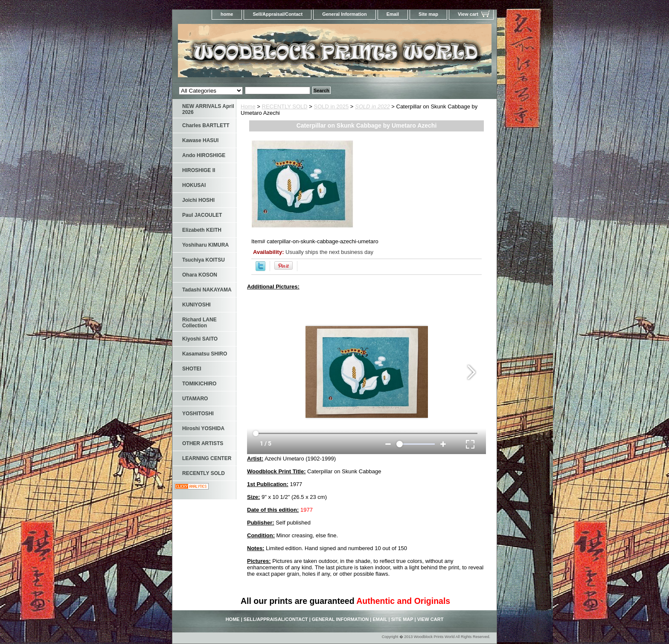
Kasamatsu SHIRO (205, 354)
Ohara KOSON (200, 275)
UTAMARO (195, 399)
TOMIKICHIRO (199, 384)
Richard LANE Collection (199, 323)
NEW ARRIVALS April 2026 (208, 109)
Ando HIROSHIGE (204, 155)
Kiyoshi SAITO (200, 339)
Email (393, 14)
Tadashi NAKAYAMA (207, 290)
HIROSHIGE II (199, 170)
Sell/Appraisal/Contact (278, 14)
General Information (345, 14)
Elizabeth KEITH (202, 230)
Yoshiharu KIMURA (205, 245)
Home (248, 106)
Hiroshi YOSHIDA (203, 428)
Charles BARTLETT (206, 125)
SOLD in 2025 (332, 106)
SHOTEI (192, 369)
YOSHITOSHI (198, 414)
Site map (428, 14)
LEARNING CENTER (207, 458)
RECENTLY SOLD (285, 106)
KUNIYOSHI (196, 305)
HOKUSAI (194, 185)
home (227, 14)
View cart (468, 14)
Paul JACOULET (202, 215)
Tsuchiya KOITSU (204, 260)
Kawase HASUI (200, 140)
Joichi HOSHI (198, 200)
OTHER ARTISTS (203, 443)
